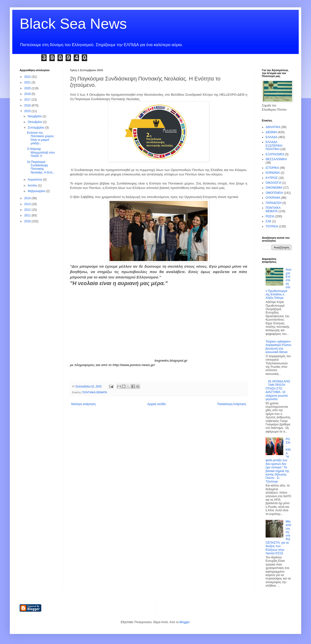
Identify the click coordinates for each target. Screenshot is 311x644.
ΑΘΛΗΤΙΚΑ (273, 127)
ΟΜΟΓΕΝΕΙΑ (274, 193)
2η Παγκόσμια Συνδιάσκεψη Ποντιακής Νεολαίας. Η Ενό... (41, 167)
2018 (28, 94)
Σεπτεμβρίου (36, 128)
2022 (28, 77)
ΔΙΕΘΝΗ (271, 132)
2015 (28, 111)
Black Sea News (73, 24)
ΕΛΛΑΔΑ (271, 137)
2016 (28, 105)
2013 (28, 204)
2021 (28, 82)
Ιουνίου (33, 185)
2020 (28, 88)
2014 (28, 198)
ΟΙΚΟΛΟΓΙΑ (273, 183)
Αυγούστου (35, 180)
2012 (28, 210)
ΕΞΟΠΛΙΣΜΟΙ (275, 154)
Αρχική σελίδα (156, 404)
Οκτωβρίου (35, 122)
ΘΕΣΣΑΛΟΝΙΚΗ (276, 159)
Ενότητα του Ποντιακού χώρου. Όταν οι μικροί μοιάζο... (41, 138)
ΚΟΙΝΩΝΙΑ (273, 173)
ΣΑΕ (268, 221)
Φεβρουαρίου (37, 191)
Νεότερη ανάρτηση (83, 404)
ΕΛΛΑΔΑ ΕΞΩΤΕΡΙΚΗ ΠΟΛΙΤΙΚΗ (274, 146)
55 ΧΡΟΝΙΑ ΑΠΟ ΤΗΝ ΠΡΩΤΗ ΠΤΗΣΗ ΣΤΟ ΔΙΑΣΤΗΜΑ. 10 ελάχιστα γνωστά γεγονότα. (278, 390)
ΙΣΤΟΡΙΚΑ (272, 168)
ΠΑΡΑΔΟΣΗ (274, 203)
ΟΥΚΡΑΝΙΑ (273, 198)
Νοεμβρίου (35, 116)
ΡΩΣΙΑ (270, 216)
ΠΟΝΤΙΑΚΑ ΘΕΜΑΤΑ (95, 392)
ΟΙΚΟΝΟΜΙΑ (274, 188)
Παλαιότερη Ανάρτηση (232, 404)
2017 (28, 100)
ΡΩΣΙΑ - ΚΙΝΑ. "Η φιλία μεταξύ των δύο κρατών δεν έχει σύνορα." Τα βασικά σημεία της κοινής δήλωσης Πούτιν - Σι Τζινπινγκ (278, 460)
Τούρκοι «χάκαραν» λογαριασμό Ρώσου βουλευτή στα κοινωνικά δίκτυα (278, 347)
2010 (28, 221)
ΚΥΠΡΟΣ (272, 178)
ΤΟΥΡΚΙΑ (272, 226)
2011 (28, 215)
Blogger (184, 622)
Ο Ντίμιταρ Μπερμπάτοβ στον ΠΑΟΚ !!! (41, 152)
